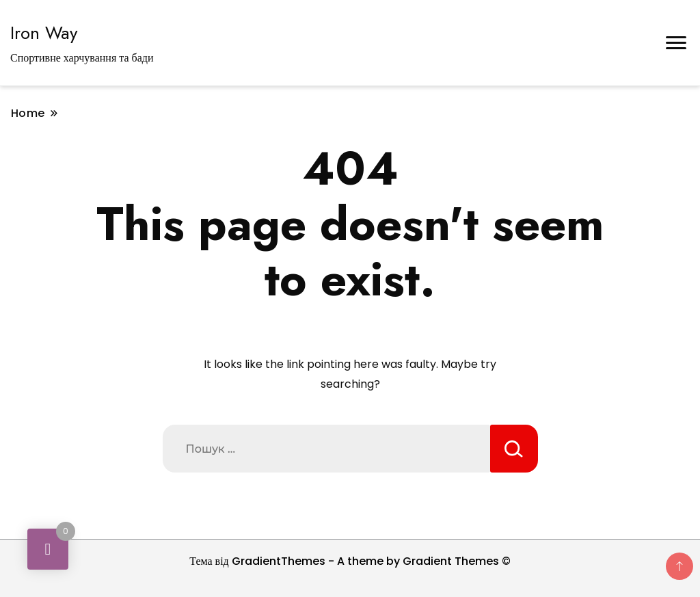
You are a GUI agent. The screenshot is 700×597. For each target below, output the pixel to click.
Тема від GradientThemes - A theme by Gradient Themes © (350, 561)
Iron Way (44, 33)
